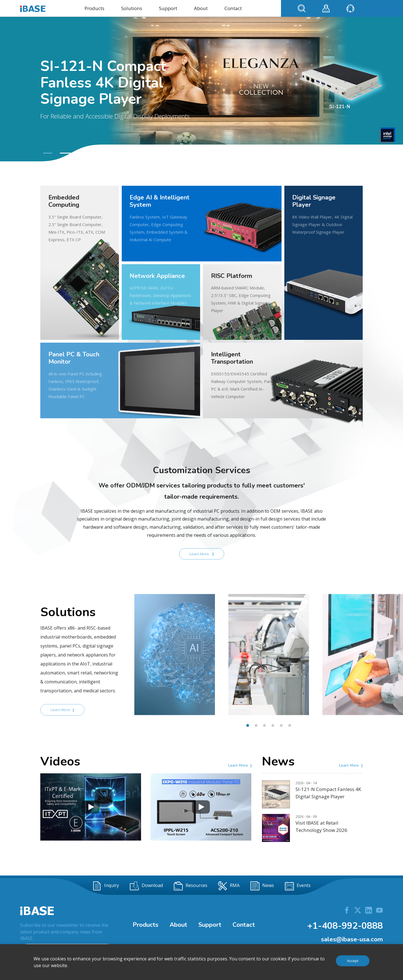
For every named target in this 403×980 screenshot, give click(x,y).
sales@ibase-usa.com (352, 939)
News (262, 886)
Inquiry (106, 886)
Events (298, 886)
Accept (353, 961)
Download (146, 886)
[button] (47, 153)
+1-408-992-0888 (345, 926)
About (201, 8)
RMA (229, 886)
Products (94, 8)
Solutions (132, 8)
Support (168, 8)
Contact (233, 8)
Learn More (202, 554)
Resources (191, 886)
